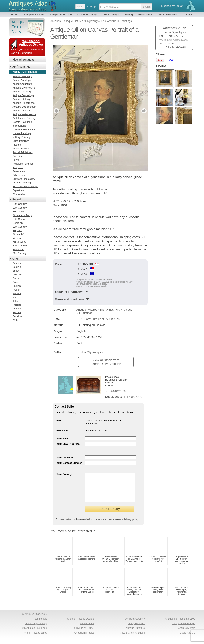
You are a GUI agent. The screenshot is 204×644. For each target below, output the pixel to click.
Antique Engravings (23, 95)
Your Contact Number (69, 463)
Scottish (17, 309)
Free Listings (111, 15)
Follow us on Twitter (83, 634)
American (18, 263)
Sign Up (91, 7)
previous (56, 111)
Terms (26, 638)
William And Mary (22, 215)
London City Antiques (90, 352)
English (81, 331)
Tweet (171, 60)
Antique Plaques (22, 111)
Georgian (18, 223)
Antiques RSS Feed (36, 634)
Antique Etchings (22, 99)
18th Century (20, 219)
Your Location (65, 457)
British (16, 271)
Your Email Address (68, 444)
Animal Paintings (22, 80)
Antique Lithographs (24, 103)
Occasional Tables (84, 638)
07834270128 (118, 391)
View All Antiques (23, 60)
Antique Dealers (168, 15)
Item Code (62, 431)
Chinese (17, 274)
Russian (17, 305)
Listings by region (172, 6)
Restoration (19, 211)
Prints (16, 160)
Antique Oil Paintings (24, 107)
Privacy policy (131, 525)
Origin (16, 259)
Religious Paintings (23, 164)
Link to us (30, 629)
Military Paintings (22, 137)
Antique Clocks (136, 629)
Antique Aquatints (22, 84)
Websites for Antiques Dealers (31, 43)
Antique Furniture (135, 634)
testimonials (26, 53)
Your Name (63, 438)
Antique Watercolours (24, 114)
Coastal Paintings (22, 122)
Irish (15, 297)
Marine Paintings (22, 133)
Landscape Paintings (24, 130)
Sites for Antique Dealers (81, 624)
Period (17, 199)
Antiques (28, 3)
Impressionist (20, 126)
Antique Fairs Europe (183, 629)
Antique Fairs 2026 (61, 15)
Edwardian (18, 249)
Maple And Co (187, 638)
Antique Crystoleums (24, 88)
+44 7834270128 (133, 397)
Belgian (17, 267)
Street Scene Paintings (25, 186)
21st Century (20, 253)
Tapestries (18, 190)
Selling (129, 15)
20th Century (20, 246)
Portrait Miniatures (23, 152)
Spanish (17, 312)
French (16, 290)
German (17, 293)
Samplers (18, 167)
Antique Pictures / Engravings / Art (98, 310)
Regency (17, 230)
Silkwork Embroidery (24, 179)
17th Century (20, 208)
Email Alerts (146, 15)
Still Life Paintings (22, 183)
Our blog (42, 629)
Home (15, 15)
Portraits (17, 156)
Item (59, 421)
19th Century (20, 227)
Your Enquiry (64, 474)
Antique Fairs (87, 629)
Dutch (16, 282)
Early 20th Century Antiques (102, 319)
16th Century (20, 204)
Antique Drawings (22, 92)
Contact (187, 15)
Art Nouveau (19, 242)
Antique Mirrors (187, 634)
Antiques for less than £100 (180, 624)
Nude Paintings (21, 141)
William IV (18, 234)
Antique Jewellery (135, 624)
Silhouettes (19, 175)
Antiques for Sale (34, 15)
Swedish (17, 316)
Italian (16, 301)
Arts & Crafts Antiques (133, 638)
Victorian (17, 238)
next (144, 111)
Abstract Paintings (23, 76)
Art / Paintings (21, 67)
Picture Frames (21, 148)
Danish (16, 278)
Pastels (17, 145)
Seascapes (19, 171)
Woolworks (19, 194)
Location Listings (88, 15)
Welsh (16, 320)
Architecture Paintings (25, 118)
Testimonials (40, 624)
